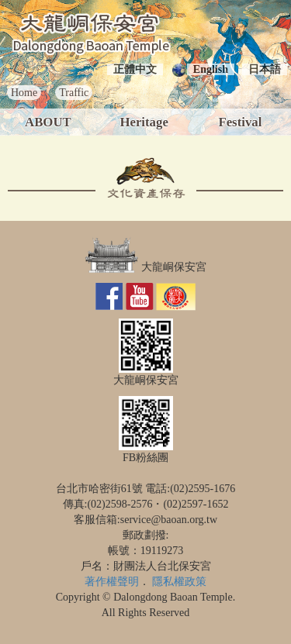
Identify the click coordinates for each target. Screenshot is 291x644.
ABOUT (48, 122)
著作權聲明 (112, 582)
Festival (240, 122)
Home (24, 93)
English (211, 69)
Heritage (144, 122)
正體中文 (135, 69)
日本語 (265, 69)
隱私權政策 (179, 582)
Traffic (74, 93)
